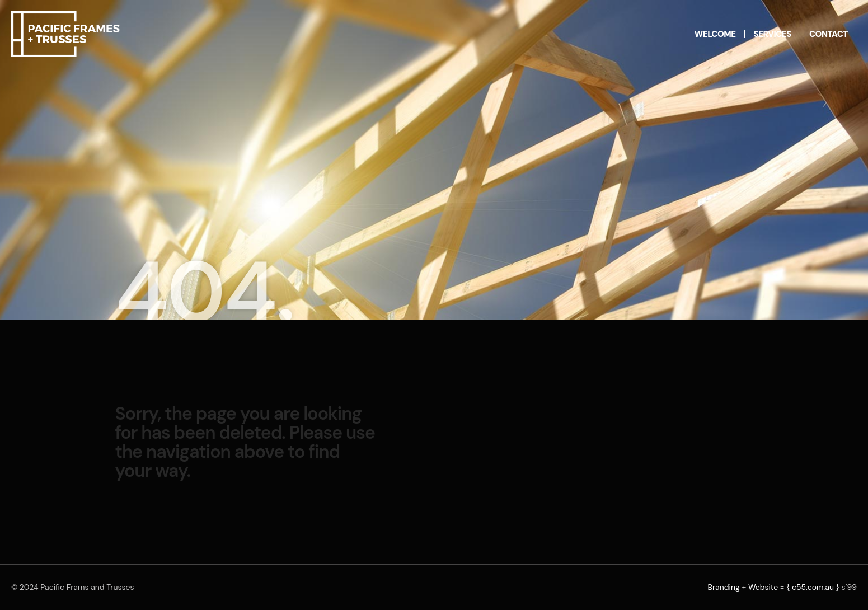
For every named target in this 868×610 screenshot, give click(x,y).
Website (763, 587)
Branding (723, 587)
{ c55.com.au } (813, 587)
